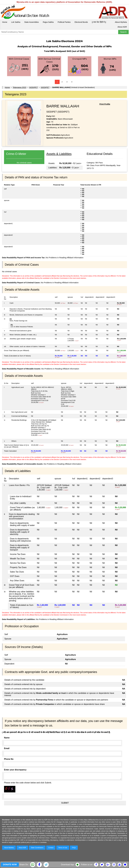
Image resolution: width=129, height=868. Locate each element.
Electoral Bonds (81, 22)
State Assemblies (32, 22)
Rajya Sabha (48, 22)
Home (5, 22)
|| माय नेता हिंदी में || (99, 22)
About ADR (122, 27)
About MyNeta (121, 22)
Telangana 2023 (19, 87)
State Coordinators (37, 848)
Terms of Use (63, 848)
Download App (67, 865)
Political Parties (64, 22)
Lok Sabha (16, 22)
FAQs (74, 848)
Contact (51, 848)
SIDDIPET (33, 87)
